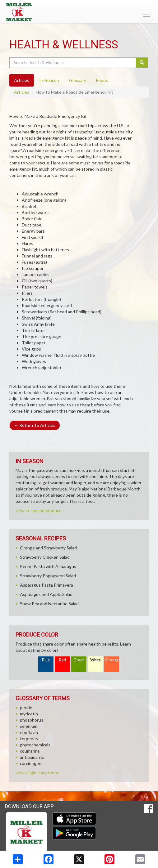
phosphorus (32, 720)
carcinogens (32, 763)
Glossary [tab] (78, 80)
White (95, 660)
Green (79, 660)
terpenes (29, 738)
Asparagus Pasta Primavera (46, 585)
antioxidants (32, 757)
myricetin (29, 714)
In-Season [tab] (49, 80)
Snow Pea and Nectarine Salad (49, 604)
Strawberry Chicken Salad (45, 557)
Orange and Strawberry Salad (48, 548)
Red (63, 660)
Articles (22, 92)
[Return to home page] (79, 12)
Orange (112, 660)
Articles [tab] (22, 80)
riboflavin (29, 732)
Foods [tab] (102, 80)
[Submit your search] (142, 63)
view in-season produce (39, 510)
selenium (29, 726)
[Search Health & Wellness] (73, 63)
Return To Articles (35, 425)
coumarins (30, 751)
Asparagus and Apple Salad (46, 594)
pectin (26, 707)
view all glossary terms (37, 773)
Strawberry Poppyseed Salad (48, 576)
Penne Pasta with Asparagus (48, 566)
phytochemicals (35, 745)
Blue (46, 660)
